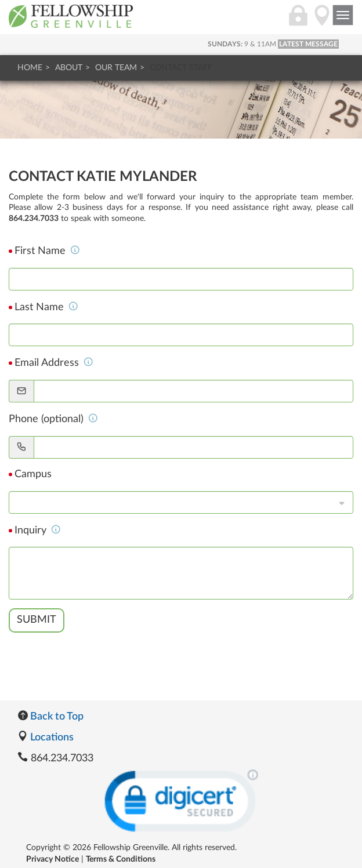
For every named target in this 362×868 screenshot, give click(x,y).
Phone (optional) (53, 419)
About (69, 68)
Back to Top (50, 717)
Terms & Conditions (121, 859)
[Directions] (322, 21)
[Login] (298, 21)
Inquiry (38, 531)
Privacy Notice (53, 859)
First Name (47, 251)
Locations (46, 738)
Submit (37, 620)
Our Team (116, 68)
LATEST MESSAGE (308, 44)
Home (30, 68)
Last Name (46, 307)
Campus (33, 474)
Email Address (54, 363)
